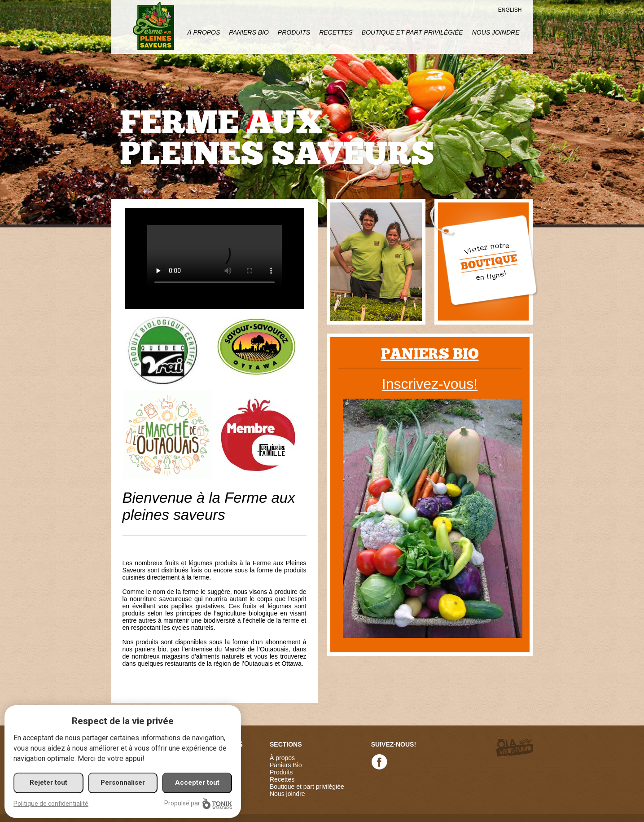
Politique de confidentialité (51, 804)
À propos (204, 32)
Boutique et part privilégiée (412, 32)
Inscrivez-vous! (430, 384)
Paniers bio (430, 354)
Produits (294, 32)
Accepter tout (197, 782)
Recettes (336, 32)
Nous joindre (496, 32)
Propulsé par (198, 803)
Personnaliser (123, 782)
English (510, 10)
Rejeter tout (48, 782)
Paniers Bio (249, 32)
